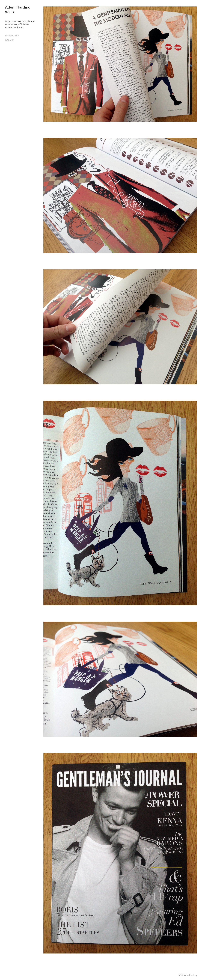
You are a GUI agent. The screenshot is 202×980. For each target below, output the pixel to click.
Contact (9, 40)
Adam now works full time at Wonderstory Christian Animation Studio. (20, 24)
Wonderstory (12, 35)
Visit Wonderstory (188, 975)
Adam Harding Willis (18, 10)
